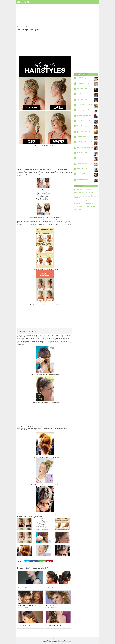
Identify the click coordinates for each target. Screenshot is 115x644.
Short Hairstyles (78, 206)
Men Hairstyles (89, 204)
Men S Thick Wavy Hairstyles (84, 78)
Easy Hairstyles (89, 195)
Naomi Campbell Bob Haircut (84, 89)
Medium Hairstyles (90, 201)
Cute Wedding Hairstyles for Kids (85, 142)
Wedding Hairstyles (91, 206)
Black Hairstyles (78, 189)
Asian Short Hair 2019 (23, 586)
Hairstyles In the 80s (50, 606)
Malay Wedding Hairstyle (83, 83)
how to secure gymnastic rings (26, 565)
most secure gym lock (37, 565)
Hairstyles (20, 32)
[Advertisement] (57, 15)
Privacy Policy (70, 638)
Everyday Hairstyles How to (24, 625)
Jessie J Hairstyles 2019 (83, 169)
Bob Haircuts (89, 189)
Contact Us (49, 638)
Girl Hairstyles (77, 198)
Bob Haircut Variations (82, 99)
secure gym (55, 565)
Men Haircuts (77, 204)
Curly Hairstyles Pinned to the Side (54, 625)
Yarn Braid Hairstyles (82, 126)
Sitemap (44, 638)
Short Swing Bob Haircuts (83, 174)
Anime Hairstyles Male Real (84, 110)
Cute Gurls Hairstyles (82, 158)
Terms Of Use (59, 638)
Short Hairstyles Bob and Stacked (85, 105)
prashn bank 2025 (69, 641)
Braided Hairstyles (78, 192)
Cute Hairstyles (78, 195)
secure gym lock (61, 565)
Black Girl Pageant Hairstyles (84, 115)
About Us (64, 638)
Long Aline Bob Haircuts (83, 94)
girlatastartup (24, 2)
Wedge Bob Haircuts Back (83, 153)
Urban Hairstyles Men (82, 179)
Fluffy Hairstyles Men (82, 137)
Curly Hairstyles (90, 192)
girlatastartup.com (22, 335)
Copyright (54, 638)
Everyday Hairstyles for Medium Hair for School (57, 586)
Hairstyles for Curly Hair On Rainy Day (27, 606)
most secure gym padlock (47, 565)
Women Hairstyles (78, 209)
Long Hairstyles (78, 201)
